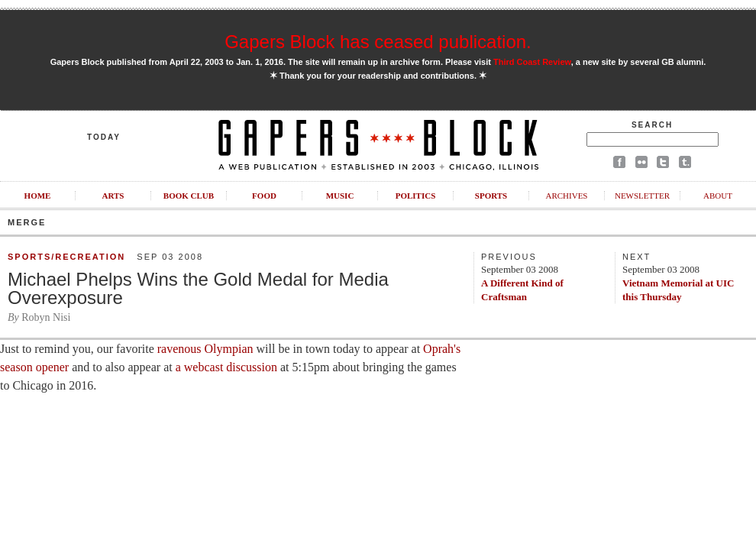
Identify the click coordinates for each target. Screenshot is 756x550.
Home (38, 196)
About (718, 196)
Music (340, 196)
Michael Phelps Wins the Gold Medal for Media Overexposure (198, 288)
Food (264, 196)
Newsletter (642, 196)
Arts (113, 196)
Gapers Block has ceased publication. (378, 42)
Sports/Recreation (66, 257)
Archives (566, 196)
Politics (416, 196)
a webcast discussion (226, 367)
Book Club (189, 196)
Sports (491, 196)
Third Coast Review (532, 62)
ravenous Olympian (205, 349)
